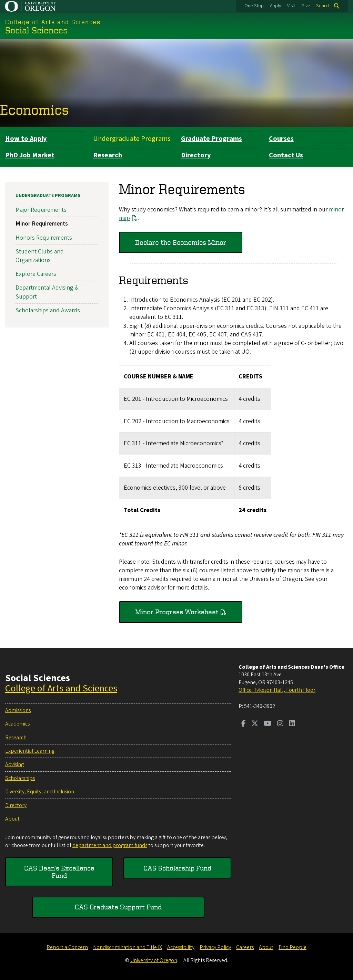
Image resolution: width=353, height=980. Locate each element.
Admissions (18, 710)
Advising (14, 764)
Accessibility (181, 947)
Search (323, 6)
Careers (245, 947)
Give (306, 6)
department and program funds (110, 845)
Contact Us (286, 155)
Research (108, 155)
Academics (17, 724)
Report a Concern (67, 947)
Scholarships (20, 778)
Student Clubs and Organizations (40, 256)
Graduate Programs (211, 139)
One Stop (254, 6)
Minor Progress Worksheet (177, 612)
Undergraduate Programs (132, 139)
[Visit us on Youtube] (268, 724)
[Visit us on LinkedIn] (292, 724)
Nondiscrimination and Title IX (128, 947)
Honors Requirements (44, 238)
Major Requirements (41, 210)
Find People (293, 947)
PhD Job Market (30, 155)
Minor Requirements (42, 224)
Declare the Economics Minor (181, 242)
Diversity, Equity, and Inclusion (40, 792)
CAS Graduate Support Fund (118, 907)
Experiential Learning (30, 751)
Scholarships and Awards (48, 310)
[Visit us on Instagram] (280, 724)
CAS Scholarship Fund (177, 868)
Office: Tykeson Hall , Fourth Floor (277, 690)
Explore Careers (36, 274)
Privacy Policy (215, 947)
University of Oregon (154, 960)
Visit (291, 6)
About (12, 819)
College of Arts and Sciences (61, 688)
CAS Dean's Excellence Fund (59, 872)
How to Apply (26, 139)
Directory (196, 155)
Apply (275, 6)
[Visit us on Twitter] (255, 724)
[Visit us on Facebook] (244, 724)
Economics (34, 110)
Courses (281, 139)
